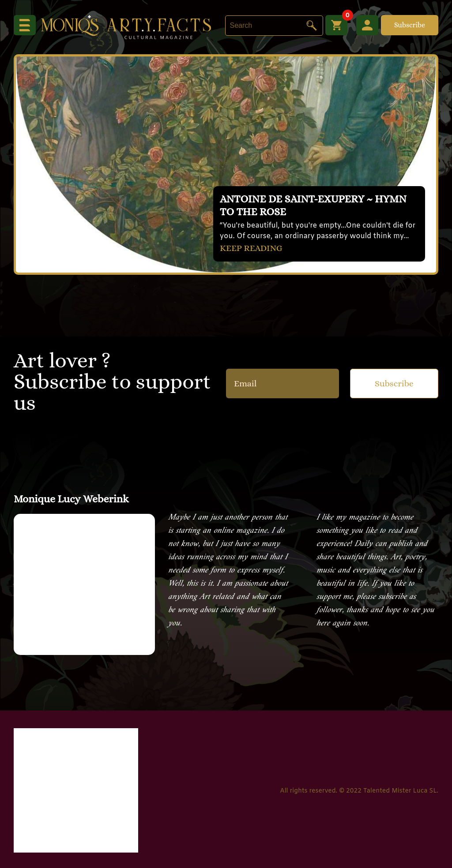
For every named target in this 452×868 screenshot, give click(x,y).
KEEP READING (251, 248)
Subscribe (410, 25)
